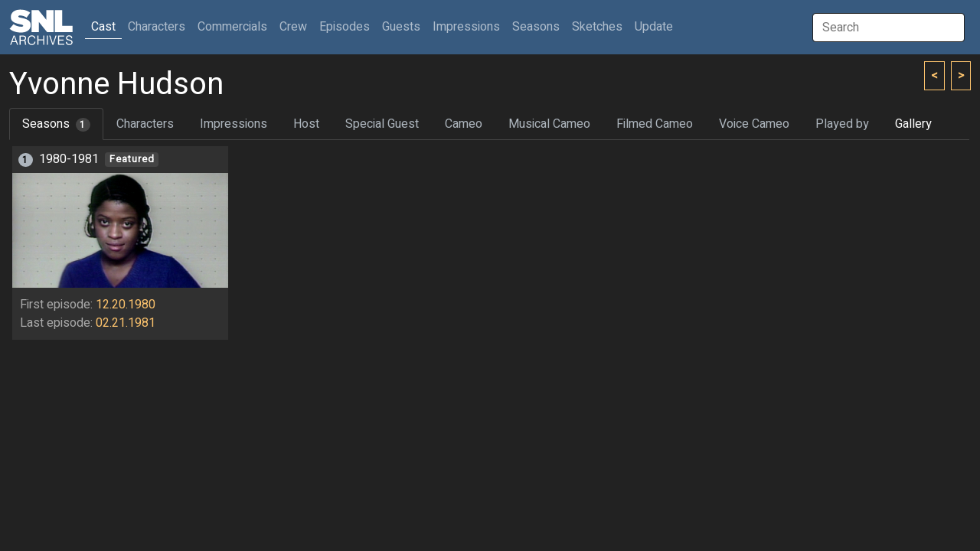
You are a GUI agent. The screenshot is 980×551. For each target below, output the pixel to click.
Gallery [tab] (913, 124)
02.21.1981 (126, 323)
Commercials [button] (232, 27)
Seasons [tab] (56, 124)
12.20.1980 (126, 305)
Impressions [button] (466, 27)
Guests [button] (401, 27)
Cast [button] (106, 26)
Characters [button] (157, 27)
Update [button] (654, 27)
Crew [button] (293, 27)
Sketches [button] (597, 27)
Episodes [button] (345, 27)
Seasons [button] (536, 27)
